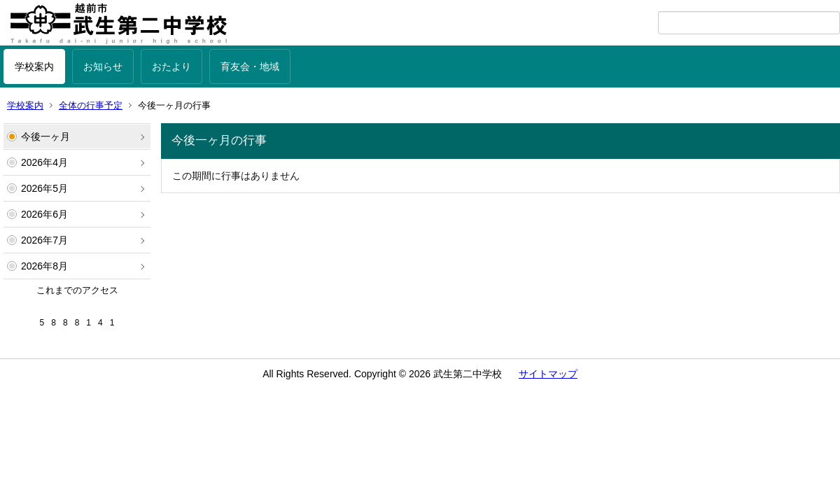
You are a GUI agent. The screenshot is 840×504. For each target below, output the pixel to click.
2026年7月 (44, 240)
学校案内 (34, 66)
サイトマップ (548, 374)
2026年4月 (44, 162)
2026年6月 (44, 214)
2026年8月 (44, 266)
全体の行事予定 (91, 105)
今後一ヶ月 (45, 136)
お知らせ (103, 66)
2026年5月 (44, 188)
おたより (171, 66)
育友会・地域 (250, 66)
